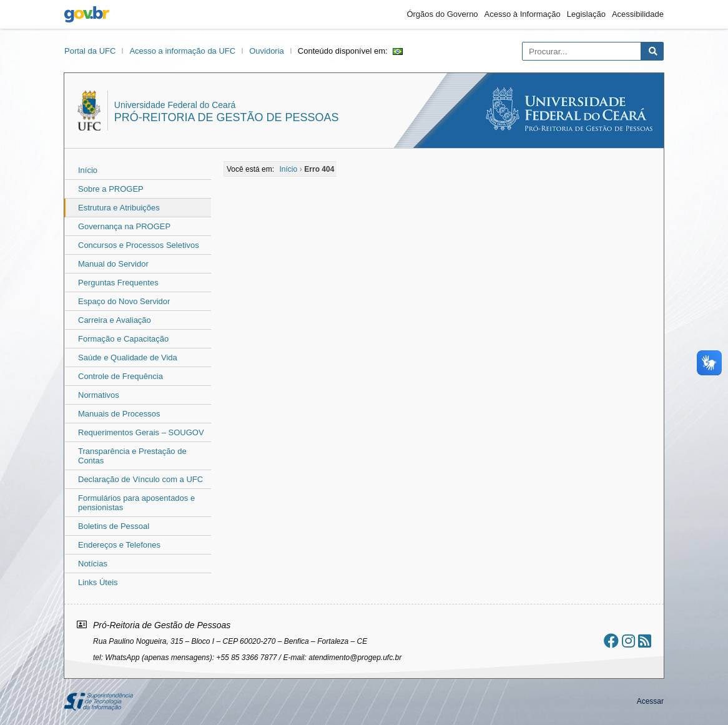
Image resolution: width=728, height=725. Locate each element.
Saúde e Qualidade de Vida (128, 358)
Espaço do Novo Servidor (124, 301)
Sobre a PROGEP (111, 189)
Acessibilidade (638, 14)
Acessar (650, 701)
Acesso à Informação (523, 14)
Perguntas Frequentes (118, 283)
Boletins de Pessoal (114, 526)
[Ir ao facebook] (611, 641)
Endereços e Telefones (119, 545)
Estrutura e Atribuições (119, 208)
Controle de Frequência (121, 376)
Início (88, 170)
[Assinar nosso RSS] (645, 641)
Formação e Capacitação (123, 339)
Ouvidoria (267, 51)
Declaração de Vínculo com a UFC (140, 479)
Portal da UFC (90, 51)
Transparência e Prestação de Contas (132, 456)
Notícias (93, 564)
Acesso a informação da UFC (182, 51)
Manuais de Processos (119, 414)
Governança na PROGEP (124, 226)
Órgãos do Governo (442, 14)
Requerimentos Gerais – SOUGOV (141, 432)
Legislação (586, 14)
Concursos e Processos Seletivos (139, 245)
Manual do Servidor (113, 264)
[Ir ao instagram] (628, 641)
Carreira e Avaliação (115, 320)
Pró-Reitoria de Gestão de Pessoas (227, 117)
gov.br (87, 14)
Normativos (99, 395)
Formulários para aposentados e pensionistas (136, 503)
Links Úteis (98, 582)
